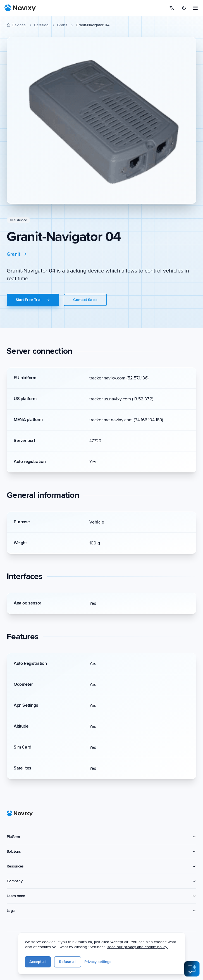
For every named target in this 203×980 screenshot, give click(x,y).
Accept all (82, 964)
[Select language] (172, 8)
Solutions (101, 851)
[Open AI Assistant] (192, 969)
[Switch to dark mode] (184, 8)
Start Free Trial (33, 300)
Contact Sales (85, 300)
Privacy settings (142, 964)
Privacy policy (61, 964)
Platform (101, 837)
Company (101, 881)
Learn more (101, 896)
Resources (101, 866)
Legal (101, 911)
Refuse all (112, 964)
